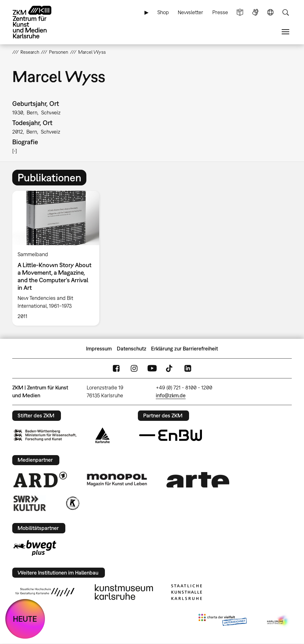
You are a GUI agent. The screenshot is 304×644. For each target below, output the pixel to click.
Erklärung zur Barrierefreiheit (185, 349)
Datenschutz (132, 349)
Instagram (134, 369)
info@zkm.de (171, 395)
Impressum (99, 349)
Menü (285, 32)
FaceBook (116, 369)
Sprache (270, 12)
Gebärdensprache (255, 12)
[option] (58, 258)
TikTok (170, 369)
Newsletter (190, 12)
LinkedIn (188, 369)
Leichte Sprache (240, 12)
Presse (220, 12)
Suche (285, 12)
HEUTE (25, 619)
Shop (163, 12)
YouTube (152, 369)
